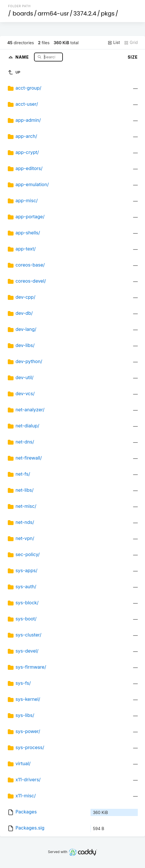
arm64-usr (53, 13)
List (114, 43)
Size (133, 57)
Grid (131, 43)
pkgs (108, 13)
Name (23, 57)
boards (23, 13)
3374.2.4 (85, 13)
